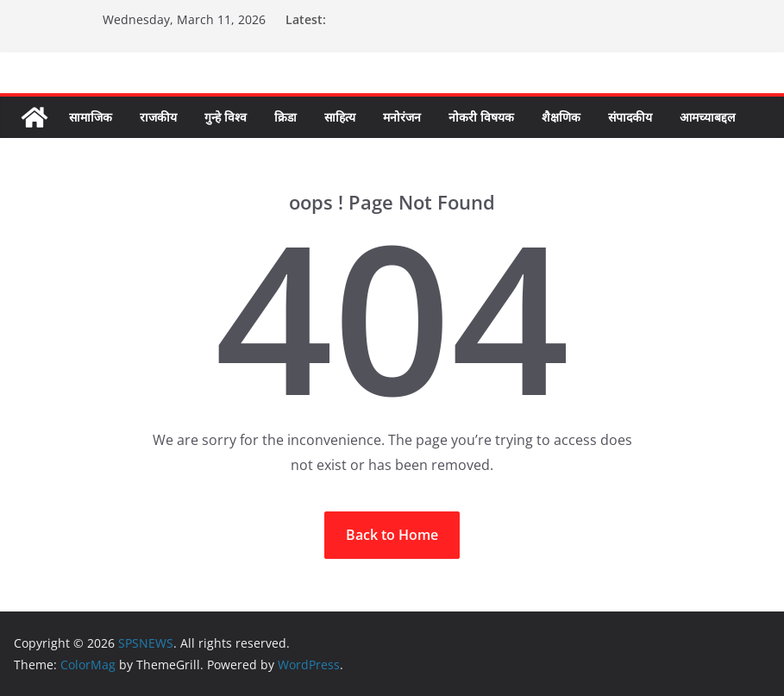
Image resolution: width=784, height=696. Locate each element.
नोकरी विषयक (481, 117)
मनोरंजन (402, 117)
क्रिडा (285, 117)
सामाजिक (91, 117)
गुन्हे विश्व (226, 117)
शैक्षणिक (561, 117)
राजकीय (158, 117)
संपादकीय (630, 117)
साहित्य (340, 117)
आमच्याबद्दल (707, 117)
